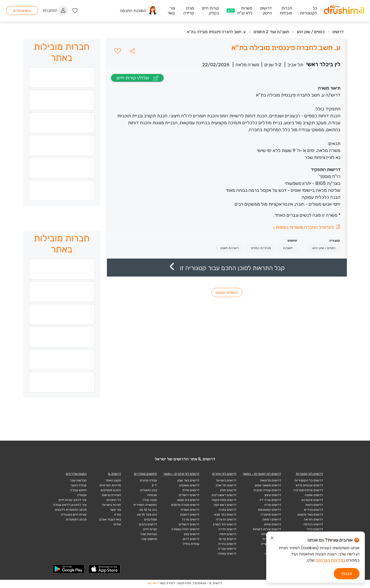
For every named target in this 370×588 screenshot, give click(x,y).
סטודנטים (151, 519)
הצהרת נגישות (111, 495)
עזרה (118, 515)
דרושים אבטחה (271, 534)
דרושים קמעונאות (270, 510)
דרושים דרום (191, 539)
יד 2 (154, 485)
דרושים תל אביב (226, 485)
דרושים (338, 32)
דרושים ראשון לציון (224, 495)
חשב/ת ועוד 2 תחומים (268, 32)
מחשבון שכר (149, 539)
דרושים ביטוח (314, 505)
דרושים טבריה (227, 549)
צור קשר (115, 510)
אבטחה (152, 495)
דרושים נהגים (148, 524)
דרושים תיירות (272, 539)
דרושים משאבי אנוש (268, 485)
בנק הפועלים (149, 490)
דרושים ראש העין (225, 505)
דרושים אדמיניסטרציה (308, 490)
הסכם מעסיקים (111, 490)
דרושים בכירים (313, 510)
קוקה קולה (150, 500)
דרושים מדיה (273, 505)
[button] (132, 51)
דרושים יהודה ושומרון (186, 529)
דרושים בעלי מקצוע (310, 515)
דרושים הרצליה (226, 519)
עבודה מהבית (148, 480)
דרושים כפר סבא (225, 515)
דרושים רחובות (190, 515)
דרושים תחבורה (271, 515)
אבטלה (82, 495)
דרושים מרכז (191, 519)
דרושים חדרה (227, 529)
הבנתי (347, 573)
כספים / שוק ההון (309, 32)
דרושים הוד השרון (225, 524)
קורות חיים (150, 529)
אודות (117, 524)
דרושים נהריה (227, 544)
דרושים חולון (228, 490)
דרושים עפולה (227, 554)
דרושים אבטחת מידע (309, 485)
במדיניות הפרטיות (330, 560)
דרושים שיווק (273, 524)
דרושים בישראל (226, 480)
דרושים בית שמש (188, 500)
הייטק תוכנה (273, 554)
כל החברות (114, 500)
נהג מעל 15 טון (147, 515)
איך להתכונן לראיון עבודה (70, 505)
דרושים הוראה (313, 519)
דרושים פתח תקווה (224, 500)
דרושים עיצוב (273, 495)
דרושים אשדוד (190, 510)
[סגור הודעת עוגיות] (272, 539)
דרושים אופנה (314, 495)
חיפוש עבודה (78, 490)
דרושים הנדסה (313, 524)
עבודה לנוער (78, 485)
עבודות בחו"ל (191, 544)
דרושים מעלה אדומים (185, 505)
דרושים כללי (315, 529)
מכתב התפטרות (76, 519)
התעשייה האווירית (145, 505)
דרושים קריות (228, 539)
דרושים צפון (192, 534)
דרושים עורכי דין (270, 500)
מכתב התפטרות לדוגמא (71, 510)
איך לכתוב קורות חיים (73, 500)
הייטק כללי (274, 549)
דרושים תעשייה (271, 544)
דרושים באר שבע (188, 480)
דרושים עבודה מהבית (267, 490)
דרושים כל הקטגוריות (309, 480)
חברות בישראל (111, 505)
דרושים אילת (191, 490)
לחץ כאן (153, 583)
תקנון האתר (113, 480)
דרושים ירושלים (189, 495)
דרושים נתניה (228, 510)
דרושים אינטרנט (312, 500)
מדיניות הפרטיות (110, 485)
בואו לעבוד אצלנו (110, 519)
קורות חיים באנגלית (74, 515)
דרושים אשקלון (189, 485)
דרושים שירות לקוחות (267, 529)
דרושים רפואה (272, 519)
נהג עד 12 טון (148, 510)
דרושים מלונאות (271, 480)
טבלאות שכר (149, 534)
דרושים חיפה (228, 534)
